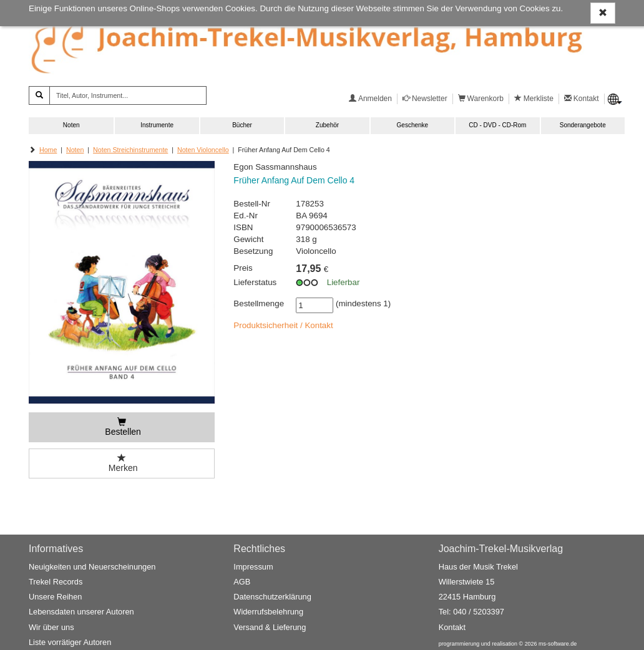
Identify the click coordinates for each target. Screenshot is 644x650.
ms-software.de (558, 644)
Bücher (242, 125)
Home (48, 150)
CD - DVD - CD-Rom (497, 125)
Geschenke (413, 125)
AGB (242, 582)
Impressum (253, 567)
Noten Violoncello (203, 150)
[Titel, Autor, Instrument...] (128, 95)
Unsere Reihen (55, 597)
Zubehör (327, 125)
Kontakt (452, 627)
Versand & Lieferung (270, 627)
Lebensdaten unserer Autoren (81, 612)
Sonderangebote (583, 125)
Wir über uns (51, 627)
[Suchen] (39, 95)
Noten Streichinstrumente (130, 150)
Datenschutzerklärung (272, 597)
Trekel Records (56, 582)
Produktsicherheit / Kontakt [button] (283, 325)
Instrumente (157, 125)
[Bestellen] (122, 427)
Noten (71, 125)
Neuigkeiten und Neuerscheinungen (92, 567)
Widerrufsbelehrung (268, 612)
